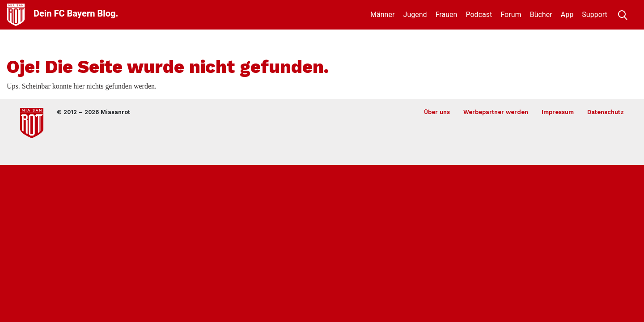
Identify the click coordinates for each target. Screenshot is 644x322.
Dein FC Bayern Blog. (76, 13)
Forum (511, 15)
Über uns (437, 112)
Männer (382, 15)
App (567, 15)
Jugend (415, 15)
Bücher (541, 15)
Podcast (479, 15)
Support (594, 15)
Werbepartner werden (496, 112)
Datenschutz (606, 112)
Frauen (447, 15)
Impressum (558, 112)
